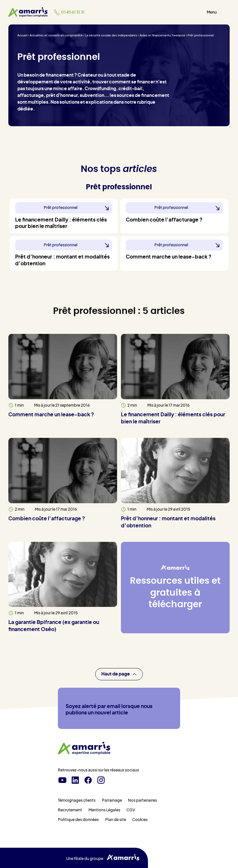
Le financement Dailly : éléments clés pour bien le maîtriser (173, 418)
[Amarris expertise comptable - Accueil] (28, 12)
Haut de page (119, 674)
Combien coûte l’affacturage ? (47, 519)
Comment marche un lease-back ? (51, 415)
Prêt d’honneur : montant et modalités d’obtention (168, 522)
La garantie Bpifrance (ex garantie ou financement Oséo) (54, 626)
